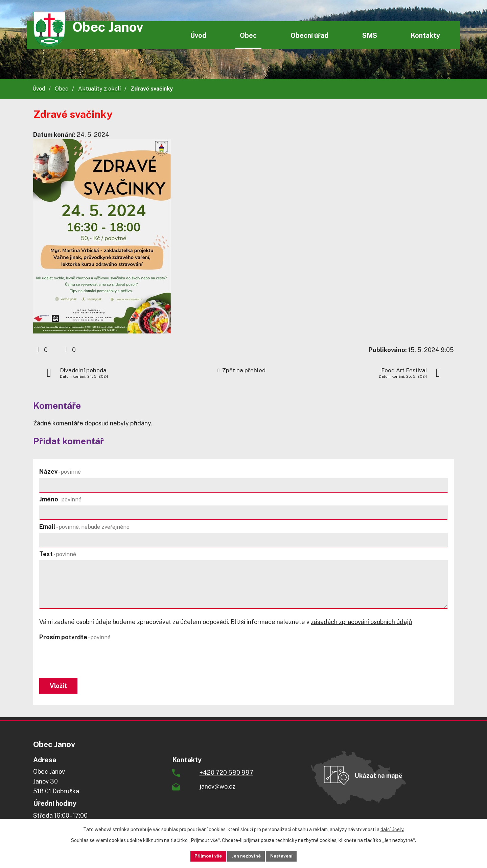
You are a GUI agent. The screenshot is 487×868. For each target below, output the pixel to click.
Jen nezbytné (246, 855)
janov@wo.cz (217, 790)
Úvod (198, 35)
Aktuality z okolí (99, 89)
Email (84, 527)
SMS (370, 35)
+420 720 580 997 (226, 776)
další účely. (392, 828)
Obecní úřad (309, 35)
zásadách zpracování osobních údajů (361, 622)
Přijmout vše (200, 855)
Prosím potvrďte (75, 637)
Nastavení (290, 855)
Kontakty (425, 35)
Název (60, 472)
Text (58, 554)
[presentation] (91, 660)
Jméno (60, 499)
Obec (248, 35)
